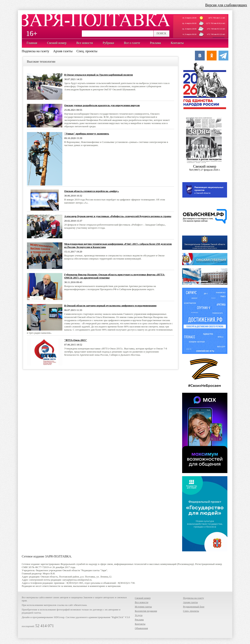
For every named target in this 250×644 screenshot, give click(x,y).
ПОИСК (161, 33)
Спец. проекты (87, 51)
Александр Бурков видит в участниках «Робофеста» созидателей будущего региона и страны (118, 216)
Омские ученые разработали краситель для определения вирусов (102, 105)
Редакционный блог (194, 607)
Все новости (142, 602)
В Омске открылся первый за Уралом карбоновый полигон (99, 75)
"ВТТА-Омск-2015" (76, 340)
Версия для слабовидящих (226, 5)
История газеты (143, 607)
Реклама (139, 620)
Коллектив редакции (146, 611)
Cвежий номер (205, 168)
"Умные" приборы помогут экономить (87, 134)
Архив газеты (63, 51)
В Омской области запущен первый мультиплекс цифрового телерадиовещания (110, 306)
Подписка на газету (36, 51)
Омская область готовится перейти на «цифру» (92, 191)
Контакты (140, 624)
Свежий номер (143, 598)
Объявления (142, 628)
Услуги (139, 615)
